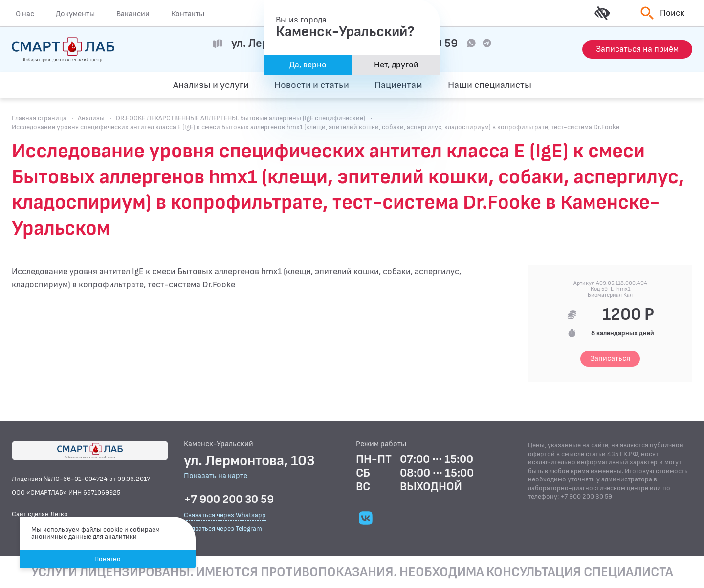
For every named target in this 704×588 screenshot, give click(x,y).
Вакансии (133, 14)
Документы (75, 14)
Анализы (91, 118)
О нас (25, 14)
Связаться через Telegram (223, 529)
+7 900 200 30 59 (229, 500)
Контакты (188, 14)
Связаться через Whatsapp (225, 515)
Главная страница (39, 118)
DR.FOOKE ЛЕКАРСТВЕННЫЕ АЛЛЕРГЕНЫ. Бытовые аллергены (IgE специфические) (241, 118)
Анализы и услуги (211, 85)
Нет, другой (396, 65)
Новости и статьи (312, 85)
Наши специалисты (490, 85)
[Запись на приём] (637, 49)
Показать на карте (216, 476)
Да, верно (308, 65)
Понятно (108, 559)
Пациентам (398, 85)
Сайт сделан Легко (40, 514)
